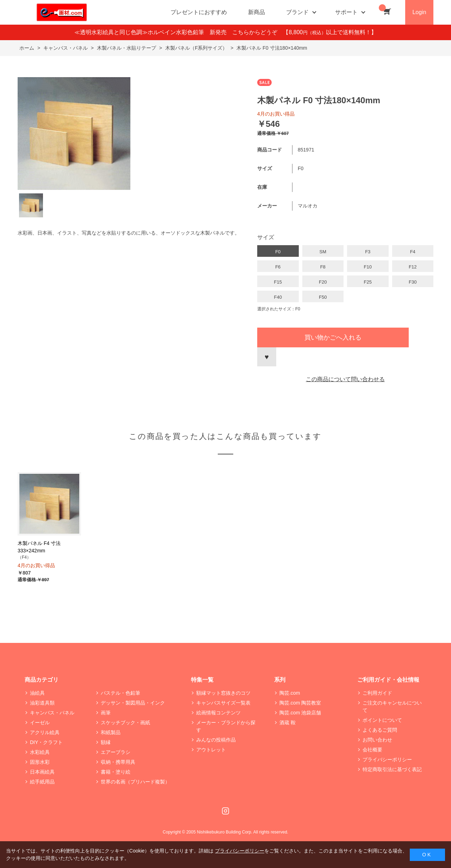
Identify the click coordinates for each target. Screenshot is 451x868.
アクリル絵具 (45, 732)
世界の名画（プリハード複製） (135, 782)
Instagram (225, 811)
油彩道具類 (42, 703)
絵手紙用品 (42, 782)
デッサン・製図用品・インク (133, 703)
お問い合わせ (377, 740)
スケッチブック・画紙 (125, 723)
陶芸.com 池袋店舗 (300, 713)
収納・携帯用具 (118, 762)
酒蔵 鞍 (288, 723)
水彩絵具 (40, 752)
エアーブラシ (116, 752)
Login (419, 12)
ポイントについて (382, 720)
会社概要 (372, 750)
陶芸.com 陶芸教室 (300, 703)
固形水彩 (40, 762)
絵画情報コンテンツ (218, 713)
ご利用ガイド (377, 693)
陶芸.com (290, 693)
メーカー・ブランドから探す (226, 726)
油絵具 (37, 693)
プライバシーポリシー (387, 759)
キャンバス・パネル (52, 713)
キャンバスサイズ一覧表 (223, 703)
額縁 (106, 742)
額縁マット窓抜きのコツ (223, 693)
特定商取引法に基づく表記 (392, 769)
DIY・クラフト (46, 742)
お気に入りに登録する (267, 357)
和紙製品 (111, 732)
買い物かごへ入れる (333, 337)
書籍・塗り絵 (116, 772)
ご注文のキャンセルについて (392, 706)
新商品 (257, 12)
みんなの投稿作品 (216, 740)
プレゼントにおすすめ (199, 12)
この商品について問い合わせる (345, 379)
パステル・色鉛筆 (121, 693)
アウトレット (211, 750)
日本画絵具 (42, 772)
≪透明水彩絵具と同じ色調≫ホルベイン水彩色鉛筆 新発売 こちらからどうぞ (179, 32)
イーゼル (40, 723)
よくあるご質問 (380, 730)
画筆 (106, 713)
